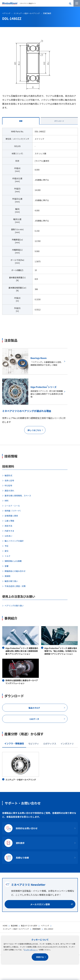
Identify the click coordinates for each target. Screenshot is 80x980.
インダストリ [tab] (67, 744)
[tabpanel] (40, 223)
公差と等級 (9, 521)
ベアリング (45, 926)
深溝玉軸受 (36, 929)
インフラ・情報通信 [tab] (14, 743)
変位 (7, 551)
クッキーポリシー (30, 950)
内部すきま (9, 531)
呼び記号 (8, 486)
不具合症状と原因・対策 (15, 586)
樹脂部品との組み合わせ (15, 571)
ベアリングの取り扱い (14, 606)
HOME (5, 926)
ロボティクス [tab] (50, 744)
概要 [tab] (21, 121)
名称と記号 (9, 480)
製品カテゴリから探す (29, 926)
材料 (7, 501)
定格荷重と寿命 (11, 516)
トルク (7, 556)
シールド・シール (12, 506)
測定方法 (8, 526)
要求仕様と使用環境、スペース (18, 496)
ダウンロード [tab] (59, 121)
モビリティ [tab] (34, 744)
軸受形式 (8, 475)
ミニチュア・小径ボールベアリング (16, 929)
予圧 (7, 546)
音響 (7, 566)
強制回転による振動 (13, 561)
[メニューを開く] (77, 3)
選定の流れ (9, 491)
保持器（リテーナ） (13, 511)
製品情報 (14, 926)
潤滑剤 (7, 576)
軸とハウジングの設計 (14, 541)
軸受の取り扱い (11, 581)
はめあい (8, 536)
